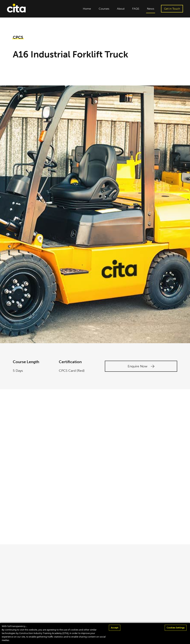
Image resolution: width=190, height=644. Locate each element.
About (121, 9)
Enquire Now (141, 366)
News (151, 9)
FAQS (136, 9)
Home (87, 9)
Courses (104, 9)
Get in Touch (172, 9)
